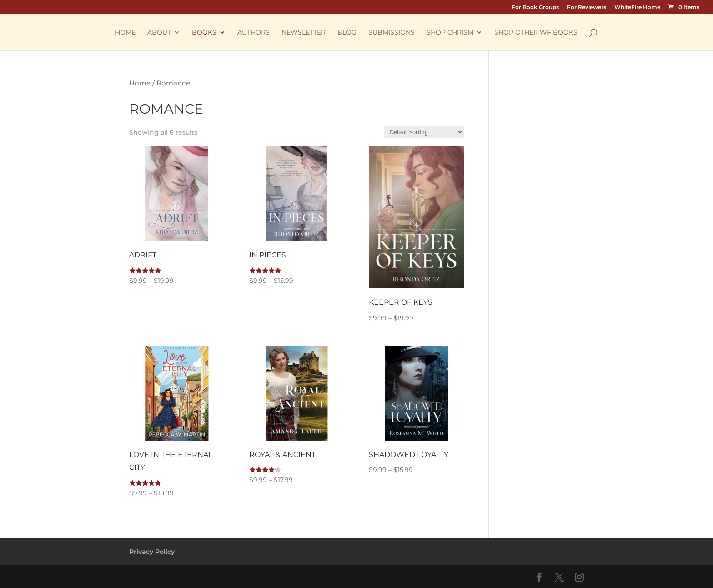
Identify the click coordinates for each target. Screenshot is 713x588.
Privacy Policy (152, 552)
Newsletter (304, 33)
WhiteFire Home (637, 8)
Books (204, 33)
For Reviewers (587, 8)
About (159, 33)
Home (125, 33)
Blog (347, 33)
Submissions (392, 33)
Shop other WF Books (536, 33)
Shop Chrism (450, 33)
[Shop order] (424, 132)
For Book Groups (535, 8)
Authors (254, 33)
